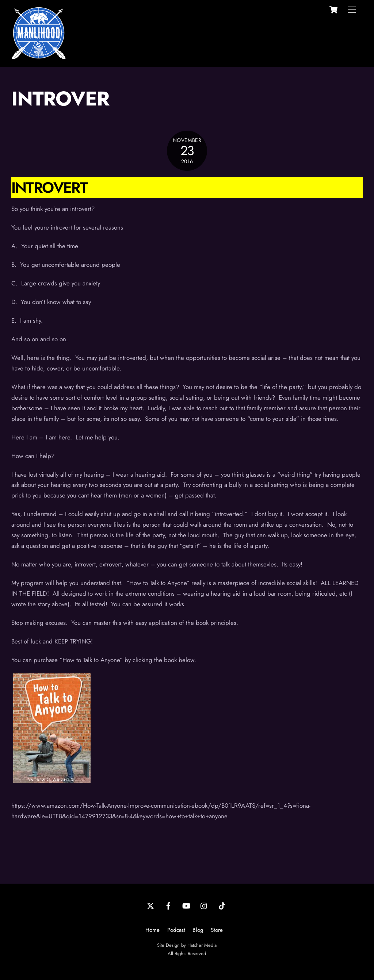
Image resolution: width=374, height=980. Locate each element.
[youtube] (186, 905)
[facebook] (168, 905)
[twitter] (150, 905)
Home (152, 930)
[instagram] (204, 905)
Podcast (176, 930)
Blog (198, 930)
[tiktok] (222, 905)
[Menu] (352, 10)
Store (217, 930)
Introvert (49, 187)
